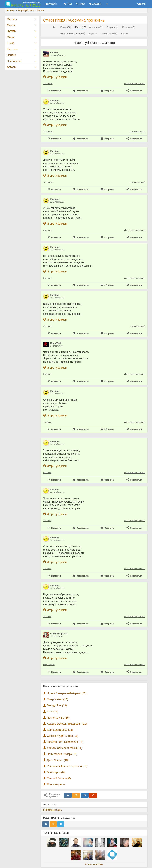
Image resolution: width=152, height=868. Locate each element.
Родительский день (53, 810)
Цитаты (12, 31)
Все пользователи (94, 864)
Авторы (12, 67)
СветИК (54, 53)
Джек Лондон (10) (58, 760)
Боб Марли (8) (56, 772)
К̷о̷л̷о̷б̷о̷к (54, 101)
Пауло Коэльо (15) (58, 718)
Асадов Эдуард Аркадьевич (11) (67, 724)
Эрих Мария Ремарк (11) (62, 754)
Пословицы (14, 61)
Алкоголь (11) (96, 27)
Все (55, 27)
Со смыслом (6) (109, 34)
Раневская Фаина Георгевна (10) (67, 766)
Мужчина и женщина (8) (73, 34)
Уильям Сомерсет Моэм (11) (65, 748)
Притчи (11, 55)
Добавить (95, 4)
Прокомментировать (135, 84)
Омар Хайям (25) (57, 699)
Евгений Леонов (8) (59, 778)
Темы (68, 4)
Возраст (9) (112, 27)
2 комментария (138, 131)
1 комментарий (138, 182)
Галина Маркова (59, 634)
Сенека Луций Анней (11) (63, 736)
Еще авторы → (56, 784)
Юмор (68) (66, 27)
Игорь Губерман (57, 77)
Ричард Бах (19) (57, 706)
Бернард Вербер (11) (60, 730)
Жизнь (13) (80, 27)
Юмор (11, 43)
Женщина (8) (128, 27)
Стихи (11, 37)
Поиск (81, 4)
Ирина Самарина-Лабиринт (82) (67, 693)
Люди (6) (93, 34)
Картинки (13, 49)
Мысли (11, 25)
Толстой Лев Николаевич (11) (65, 742)
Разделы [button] (52, 4)
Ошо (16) (52, 712)
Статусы (12, 19)
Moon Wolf (56, 343)
